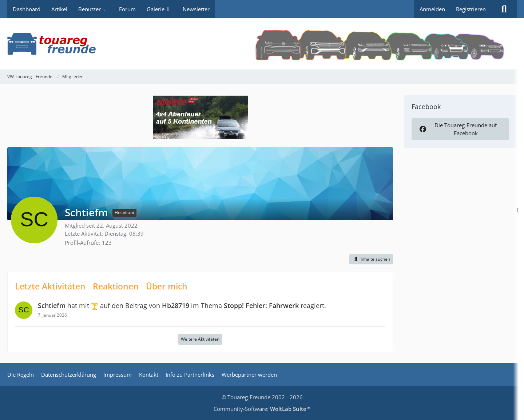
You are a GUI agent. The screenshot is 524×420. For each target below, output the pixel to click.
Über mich (167, 286)
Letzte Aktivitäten (50, 286)
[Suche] (504, 9)
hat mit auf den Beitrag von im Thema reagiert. (182, 305)
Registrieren (471, 9)
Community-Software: (262, 409)
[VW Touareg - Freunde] (262, 44)
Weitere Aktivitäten (200, 339)
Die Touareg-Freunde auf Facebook (457, 129)
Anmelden (432, 9)
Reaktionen (116, 286)
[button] (371, 259)
